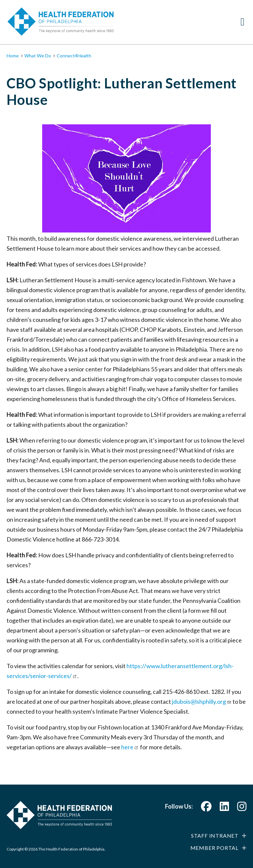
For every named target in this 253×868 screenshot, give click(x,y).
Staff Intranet (215, 836)
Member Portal (214, 848)
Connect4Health (74, 56)
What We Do (38, 56)
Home (13, 56)
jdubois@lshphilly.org (202, 701)
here (130, 747)
